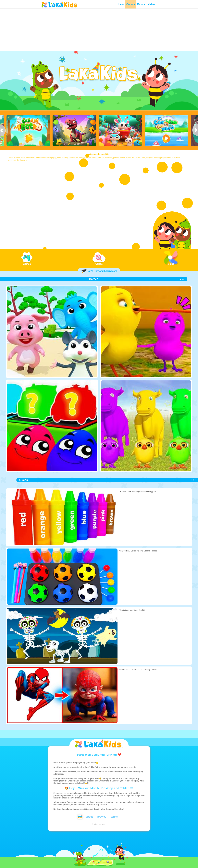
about (89, 817)
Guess (141, 4)
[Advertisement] (99, 30)
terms (114, 817)
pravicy (102, 817)
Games (131, 4)
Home (120, 4)
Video (151, 4)
